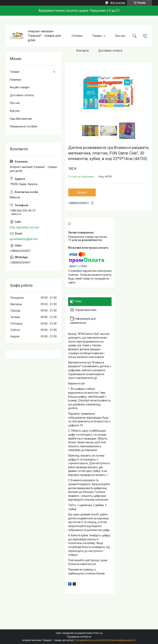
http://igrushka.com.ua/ (25, 227)
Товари (97, 36)
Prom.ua (98, 633)
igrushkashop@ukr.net (24, 239)
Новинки (15, 80)
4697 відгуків (118, 3)
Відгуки (15, 111)
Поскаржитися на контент (89, 640)
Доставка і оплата (110, 51)
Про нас (120, 36)
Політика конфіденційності (121, 640)
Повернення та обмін (24, 126)
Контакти (83, 51)
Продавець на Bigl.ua (79, 637)
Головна (77, 36)
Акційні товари (20, 87)
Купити (82, 192)
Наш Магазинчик (21, 119)
